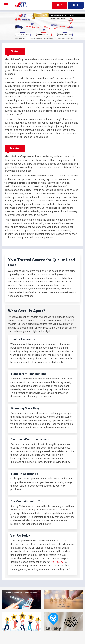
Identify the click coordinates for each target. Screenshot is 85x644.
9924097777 (58, 562)
